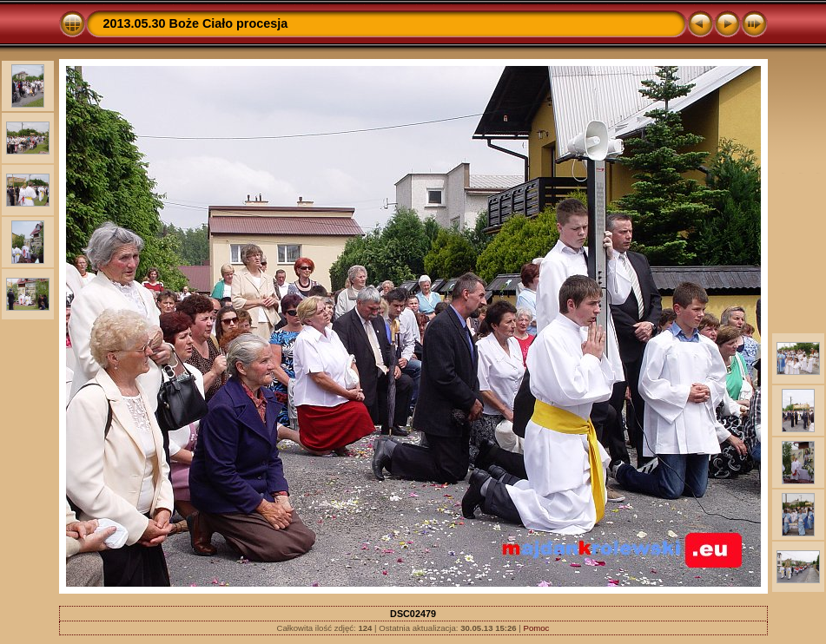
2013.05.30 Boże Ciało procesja (196, 23)
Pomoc (537, 628)
